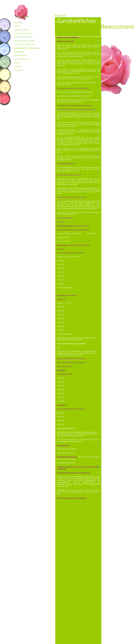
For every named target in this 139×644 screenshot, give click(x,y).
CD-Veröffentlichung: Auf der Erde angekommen (72, 498)
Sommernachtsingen (63, 445)
